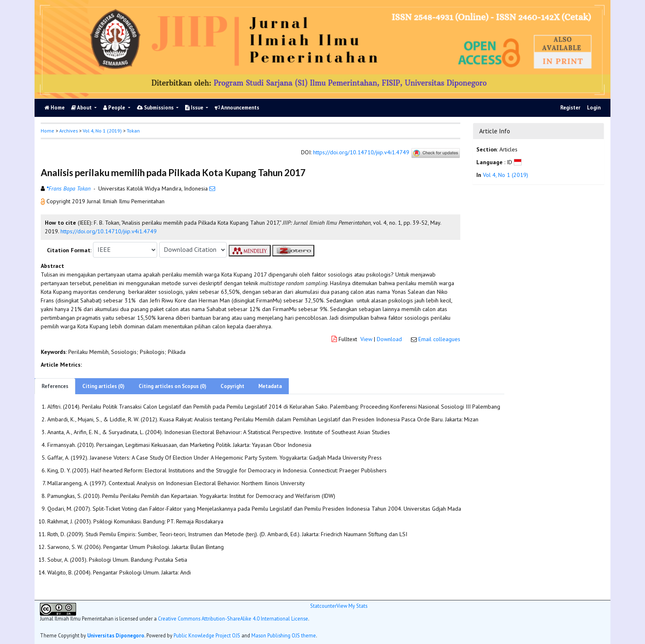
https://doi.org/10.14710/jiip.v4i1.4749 (361, 152)
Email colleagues (439, 339)
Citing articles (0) (103, 386)
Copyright (232, 386)
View (366, 339)
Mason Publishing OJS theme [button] (284, 635)
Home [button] (48, 131)
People (115, 108)
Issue (195, 108)
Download (389, 339)
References (55, 386)
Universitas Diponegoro (116, 635)
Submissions (156, 108)
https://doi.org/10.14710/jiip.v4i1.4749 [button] (109, 231)
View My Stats (352, 606)
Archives (68, 131)
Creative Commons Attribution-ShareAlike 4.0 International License (233, 618)
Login (594, 108)
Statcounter (323, 606)
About (82, 108)
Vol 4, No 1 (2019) (102, 131)
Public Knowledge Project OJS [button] (207, 635)
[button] (44, 201)
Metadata (270, 386)
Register (570, 108)
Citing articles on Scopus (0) (173, 386)
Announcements (237, 108)
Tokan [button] (133, 131)
